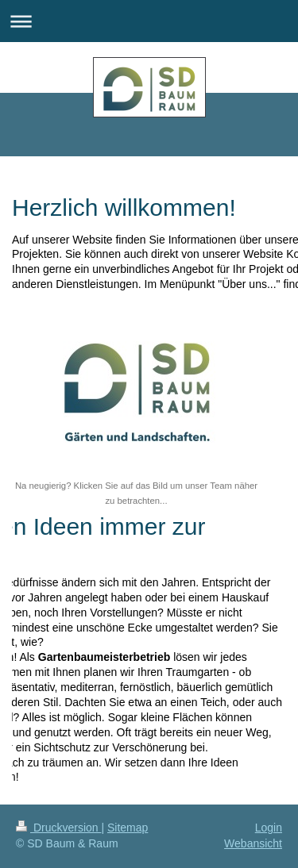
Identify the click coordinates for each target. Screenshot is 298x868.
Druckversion (58, 828)
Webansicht (253, 843)
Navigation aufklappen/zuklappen (149, 21)
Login (269, 828)
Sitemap (128, 828)
